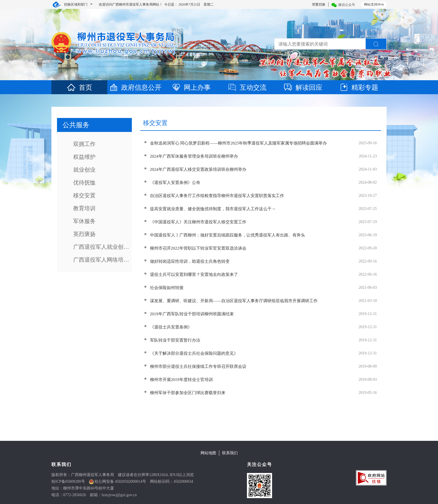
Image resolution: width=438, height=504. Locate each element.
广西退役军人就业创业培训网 (103, 247)
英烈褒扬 (84, 234)
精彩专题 (359, 87)
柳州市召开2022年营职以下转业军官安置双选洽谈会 (198, 248)
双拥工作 (84, 144)
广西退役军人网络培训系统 (103, 260)
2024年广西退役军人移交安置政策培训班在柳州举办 (198, 169)
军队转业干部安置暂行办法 (175, 340)
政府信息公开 (135, 87)
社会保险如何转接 (167, 288)
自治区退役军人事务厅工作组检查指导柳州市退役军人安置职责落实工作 (217, 196)
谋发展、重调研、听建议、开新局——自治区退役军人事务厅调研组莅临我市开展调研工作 (234, 301)
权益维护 (84, 157)
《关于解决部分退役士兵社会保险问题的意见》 (194, 353)
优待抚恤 (84, 183)
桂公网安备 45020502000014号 (120, 481)
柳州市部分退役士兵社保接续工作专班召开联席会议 (198, 366)
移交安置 (84, 195)
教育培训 (84, 208)
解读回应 (303, 87)
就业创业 (84, 170)
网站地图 (208, 453)
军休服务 (84, 221)
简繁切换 (319, 4)
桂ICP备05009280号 (68, 481)
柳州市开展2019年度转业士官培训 (181, 380)
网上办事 (191, 87)
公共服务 (76, 125)
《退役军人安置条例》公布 (175, 183)
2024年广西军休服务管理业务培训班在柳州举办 (194, 156)
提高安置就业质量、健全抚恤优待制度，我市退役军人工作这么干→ (213, 209)
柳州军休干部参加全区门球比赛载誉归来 (188, 393)
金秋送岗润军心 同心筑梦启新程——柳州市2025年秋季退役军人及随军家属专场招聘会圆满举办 (239, 143)
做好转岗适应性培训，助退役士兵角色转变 (190, 261)
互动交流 (247, 87)
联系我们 (230, 453)
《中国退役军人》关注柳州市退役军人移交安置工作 (198, 222)
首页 (79, 87)
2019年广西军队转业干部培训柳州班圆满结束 (192, 314)
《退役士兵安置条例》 (171, 327)
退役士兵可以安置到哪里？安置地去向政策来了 (194, 275)
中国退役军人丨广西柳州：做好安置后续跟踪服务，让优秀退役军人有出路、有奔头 (228, 235)
